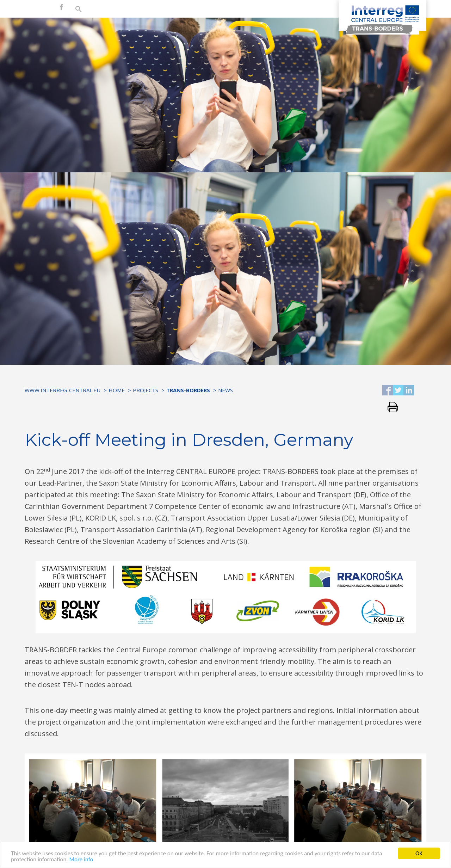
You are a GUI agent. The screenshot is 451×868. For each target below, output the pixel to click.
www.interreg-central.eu (63, 390)
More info (81, 859)
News (225, 390)
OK (419, 853)
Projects (146, 390)
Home (117, 390)
